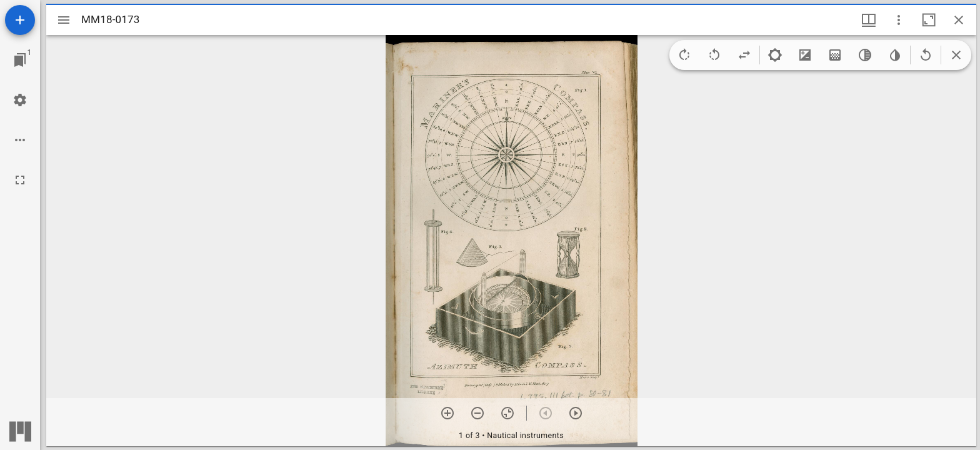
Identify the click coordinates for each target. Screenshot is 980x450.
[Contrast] (805, 55)
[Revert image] (926, 55)
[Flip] (744, 55)
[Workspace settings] (20, 100)
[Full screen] (20, 180)
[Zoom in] (447, 413)
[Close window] (959, 20)
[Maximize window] (929, 20)
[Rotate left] (714, 55)
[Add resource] (20, 20)
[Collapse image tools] (956, 55)
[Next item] (576, 413)
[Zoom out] (477, 413)
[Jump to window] (20, 60)
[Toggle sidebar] (64, 20)
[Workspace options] (20, 140)
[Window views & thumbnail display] (869, 20)
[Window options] (899, 20)
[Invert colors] (895, 55)
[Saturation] (835, 55)
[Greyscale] (865, 55)
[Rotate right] (684, 55)
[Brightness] (775, 55)
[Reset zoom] (507, 413)
